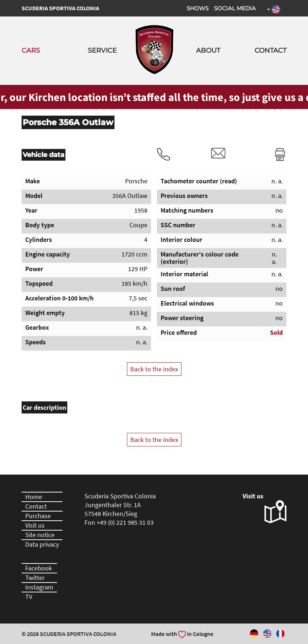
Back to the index (154, 369)
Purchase (38, 516)
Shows (198, 8)
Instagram (39, 587)
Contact (271, 50)
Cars (31, 50)
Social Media (235, 8)
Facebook (39, 568)
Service (102, 50)
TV (29, 597)
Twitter (35, 578)
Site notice (40, 535)
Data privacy (42, 544)
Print (280, 154)
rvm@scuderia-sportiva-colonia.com (218, 153)
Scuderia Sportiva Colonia (60, 8)
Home (34, 497)
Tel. (164, 154)
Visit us (35, 525)
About (208, 50)
